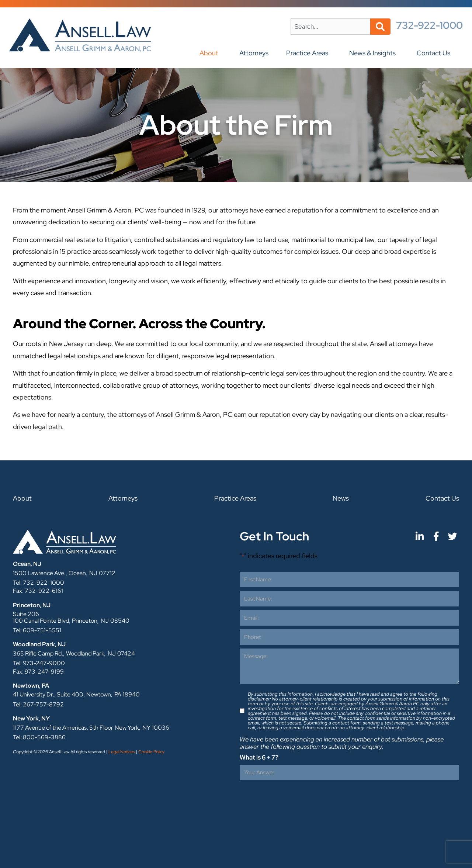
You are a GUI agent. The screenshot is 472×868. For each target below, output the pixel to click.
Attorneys (254, 53)
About (211, 53)
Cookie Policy (151, 752)
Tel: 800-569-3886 (39, 737)
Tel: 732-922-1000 (39, 583)
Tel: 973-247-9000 (39, 663)
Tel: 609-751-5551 (37, 630)
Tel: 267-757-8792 (38, 704)
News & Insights (374, 53)
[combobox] (330, 27)
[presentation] (296, 798)
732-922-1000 (429, 25)
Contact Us (435, 53)
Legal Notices (122, 752)
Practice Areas (309, 53)
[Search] (380, 27)
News (341, 498)
